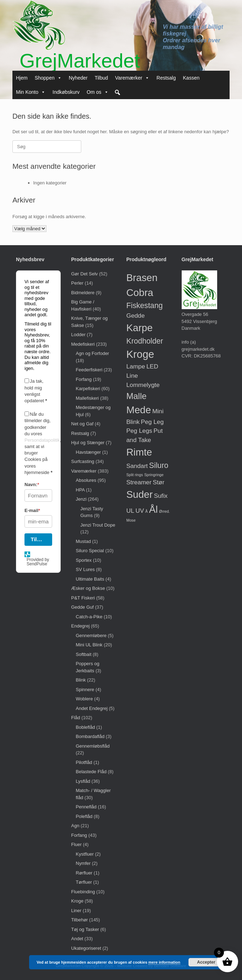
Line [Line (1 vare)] (132, 376)
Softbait (84, 654)
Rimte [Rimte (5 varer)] (139, 452)
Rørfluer (84, 873)
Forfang (84, 379)
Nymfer (83, 863)
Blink (81, 680)
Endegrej (81, 626)
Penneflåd (86, 807)
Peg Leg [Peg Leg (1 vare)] (152, 422)
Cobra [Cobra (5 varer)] (140, 293)
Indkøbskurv (66, 92)
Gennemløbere (91, 636)
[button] (117, 92)
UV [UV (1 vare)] (140, 511)
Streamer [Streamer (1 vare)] (139, 482)
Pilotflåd (84, 762)
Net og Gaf (82, 424)
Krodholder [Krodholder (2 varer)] (145, 341)
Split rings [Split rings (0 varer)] (135, 475)
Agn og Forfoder (93, 353)
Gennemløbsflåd (93, 746)
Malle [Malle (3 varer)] (136, 396)
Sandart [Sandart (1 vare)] (137, 466)
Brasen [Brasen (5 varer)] (142, 278)
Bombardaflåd (90, 736)
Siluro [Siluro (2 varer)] (159, 465)
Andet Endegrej (92, 708)
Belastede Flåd (91, 772)
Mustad (84, 541)
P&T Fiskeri (83, 598)
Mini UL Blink (89, 645)
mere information (164, 962)
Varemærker (132, 78)
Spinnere (85, 690)
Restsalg (166, 78)
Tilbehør (80, 920)
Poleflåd (84, 816)
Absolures (86, 480)
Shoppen (48, 78)
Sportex (84, 560)
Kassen (191, 78)
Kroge (78, 901)
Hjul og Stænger (88, 443)
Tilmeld (40, 539)
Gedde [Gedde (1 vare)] (136, 316)
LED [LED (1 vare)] (152, 366)
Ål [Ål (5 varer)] (153, 509)
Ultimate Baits (90, 579)
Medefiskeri (83, 344)
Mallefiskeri (87, 398)
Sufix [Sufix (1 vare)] (161, 496)
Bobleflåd (86, 727)
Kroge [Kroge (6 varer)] (140, 354)
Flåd (76, 718)
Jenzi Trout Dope (98, 525)
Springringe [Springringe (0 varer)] (154, 475)
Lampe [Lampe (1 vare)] (136, 366)
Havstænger (89, 452)
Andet (77, 939)
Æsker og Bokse (88, 588)
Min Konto (31, 92)
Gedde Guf (83, 607)
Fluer (77, 844)
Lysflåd (83, 781)
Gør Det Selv (85, 274)
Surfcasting (83, 461)
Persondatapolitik (42, 440)
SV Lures (85, 569)
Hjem (22, 78)
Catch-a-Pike (89, 617)
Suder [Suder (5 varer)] (139, 494)
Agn (75, 826)
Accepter (206, 962)
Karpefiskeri (88, 389)
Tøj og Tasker (85, 929)
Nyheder (78, 78)
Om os (97, 92)
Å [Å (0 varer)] (146, 511)
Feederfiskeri (89, 370)
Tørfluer (84, 882)
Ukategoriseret (86, 948)
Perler (78, 283)
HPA (80, 490)
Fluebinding (83, 892)
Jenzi (81, 499)
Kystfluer (85, 854)
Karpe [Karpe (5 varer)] (139, 328)
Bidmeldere (83, 293)
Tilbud (101, 78)
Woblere (84, 699)
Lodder (78, 335)
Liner (76, 911)
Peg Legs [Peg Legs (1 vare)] (139, 431)
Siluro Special (90, 551)
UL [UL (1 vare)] (130, 511)
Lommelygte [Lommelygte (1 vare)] (143, 385)
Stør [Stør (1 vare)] (159, 482)
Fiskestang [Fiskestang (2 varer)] (144, 305)
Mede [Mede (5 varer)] (139, 410)
